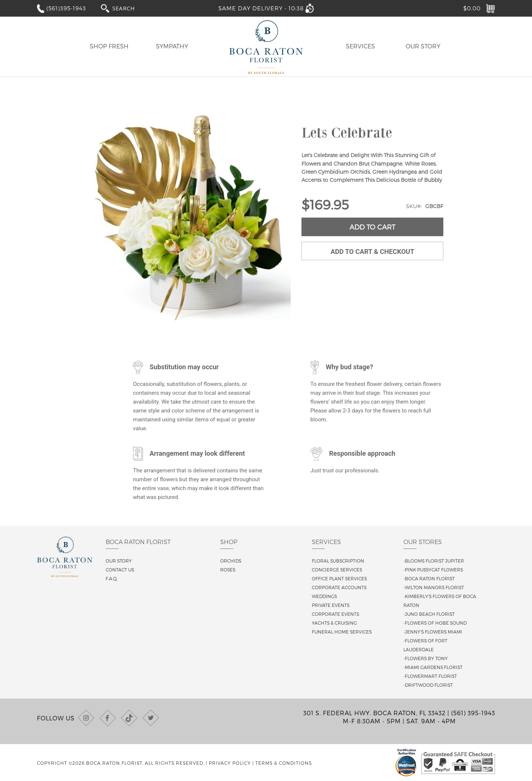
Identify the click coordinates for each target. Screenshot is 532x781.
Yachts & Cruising (334, 623)
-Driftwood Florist (428, 685)
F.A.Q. (112, 578)
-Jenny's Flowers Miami (433, 632)
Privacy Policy (230, 763)
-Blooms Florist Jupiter (434, 561)
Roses (228, 570)
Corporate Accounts (339, 587)
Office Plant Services (339, 578)
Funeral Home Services (342, 632)
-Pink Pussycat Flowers (433, 570)
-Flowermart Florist (430, 676)
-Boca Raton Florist (429, 578)
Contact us (120, 570)
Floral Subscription (338, 561)
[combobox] (130, 8)
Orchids (231, 561)
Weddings (324, 596)
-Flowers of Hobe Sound (435, 623)
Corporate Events (335, 614)
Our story (119, 561)
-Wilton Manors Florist (434, 587)
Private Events (331, 605)
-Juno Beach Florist (429, 614)
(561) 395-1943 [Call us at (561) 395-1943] (473, 713)
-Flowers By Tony (426, 658)
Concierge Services (337, 570)
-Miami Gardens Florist (433, 667)
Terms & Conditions (284, 763)
